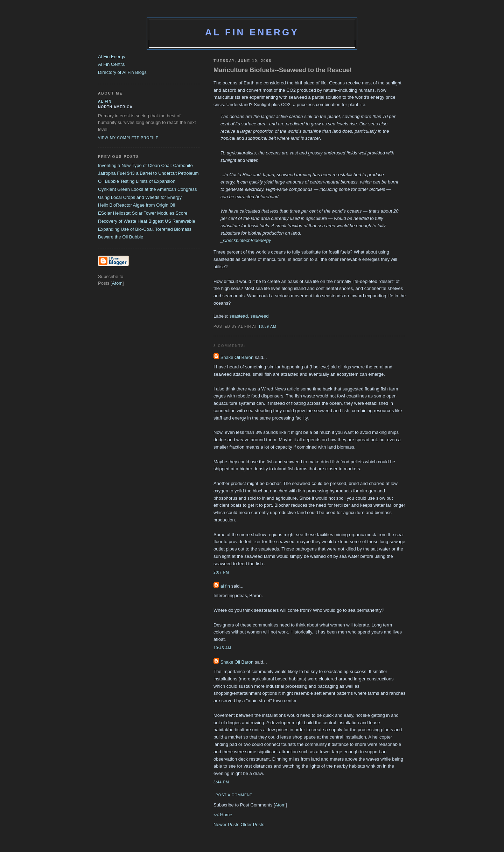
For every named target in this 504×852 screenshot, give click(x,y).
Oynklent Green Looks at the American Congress (148, 189)
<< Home (223, 815)
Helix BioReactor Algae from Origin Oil (136, 205)
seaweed (260, 316)
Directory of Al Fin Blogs (122, 72)
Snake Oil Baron (237, 357)
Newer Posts (227, 825)
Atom (280, 805)
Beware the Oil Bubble (121, 237)
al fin (225, 586)
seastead (239, 316)
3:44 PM (221, 782)
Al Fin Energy (252, 32)
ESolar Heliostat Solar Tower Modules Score (143, 213)
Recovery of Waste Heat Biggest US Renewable (147, 221)
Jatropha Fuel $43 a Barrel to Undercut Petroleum (148, 173)
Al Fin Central (112, 64)
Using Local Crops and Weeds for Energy (140, 197)
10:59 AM (268, 327)
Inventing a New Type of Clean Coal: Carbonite (145, 165)
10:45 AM (222, 648)
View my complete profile (128, 138)
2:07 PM (221, 572)
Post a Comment (234, 795)
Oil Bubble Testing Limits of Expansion (137, 181)
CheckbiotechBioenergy (247, 240)
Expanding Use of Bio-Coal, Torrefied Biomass (145, 229)
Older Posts (252, 825)
